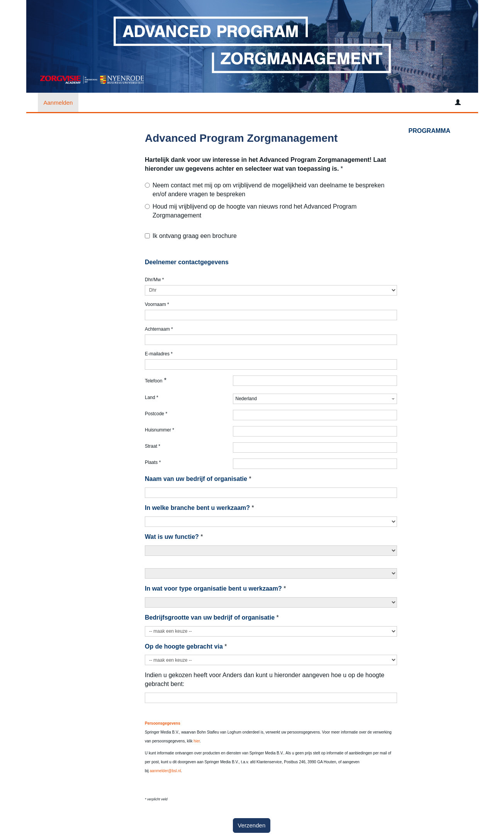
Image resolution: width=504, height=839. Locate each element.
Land (152, 397)
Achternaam (159, 329)
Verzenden (252, 825)
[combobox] (315, 399)
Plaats (153, 462)
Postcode (156, 414)
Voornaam (157, 304)
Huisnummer (160, 430)
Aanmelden (58, 103)
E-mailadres (159, 354)
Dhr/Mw (154, 280)
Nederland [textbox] (246, 399)
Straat (153, 446)
